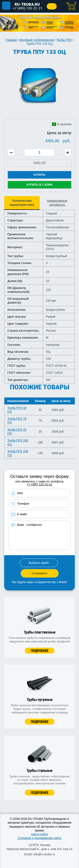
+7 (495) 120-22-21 (28, 8)
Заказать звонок (52, 6)
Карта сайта (40, 834)
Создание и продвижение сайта (39, 838)
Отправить (39, 573)
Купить (39, 175)
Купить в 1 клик (39, 185)
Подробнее (40, 651)
